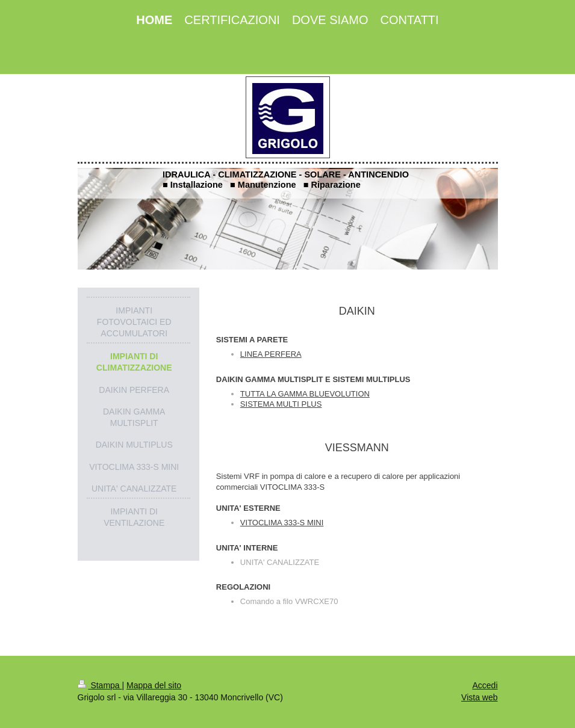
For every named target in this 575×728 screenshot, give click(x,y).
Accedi (485, 685)
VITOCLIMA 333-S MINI (282, 523)
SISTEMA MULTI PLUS (281, 404)
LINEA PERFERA (271, 354)
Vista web (479, 697)
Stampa (100, 685)
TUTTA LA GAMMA (274, 394)
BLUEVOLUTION (338, 394)
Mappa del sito (154, 685)
